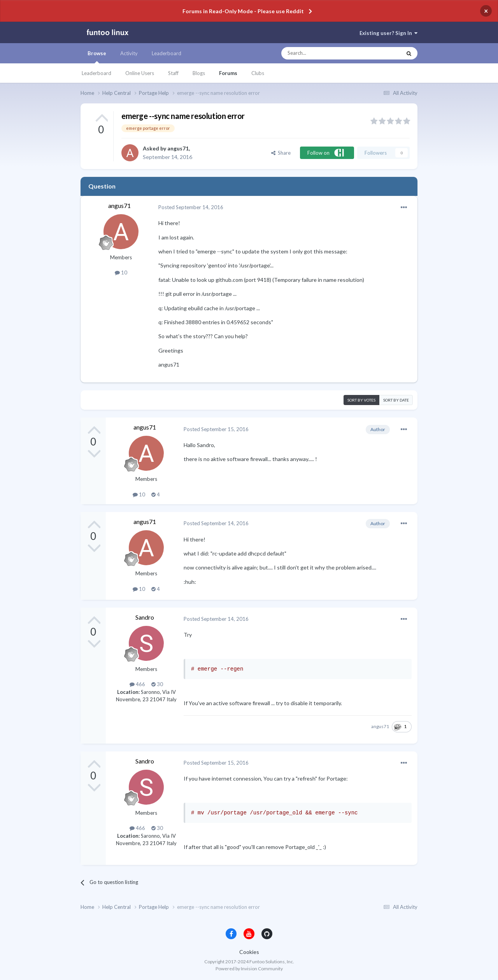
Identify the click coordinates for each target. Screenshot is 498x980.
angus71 (178, 148)
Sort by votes (361, 400)
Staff (173, 73)
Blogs (199, 73)
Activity (129, 53)
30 (157, 684)
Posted (191, 207)
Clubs (258, 73)
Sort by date (396, 400)
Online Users (140, 73)
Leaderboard (96, 73)
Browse (97, 57)
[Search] (326, 53)
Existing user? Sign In (388, 33)
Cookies (249, 952)
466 (137, 684)
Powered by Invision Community (249, 969)
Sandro (145, 617)
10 (121, 273)
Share (281, 153)
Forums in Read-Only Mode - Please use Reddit (243, 11)
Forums (228, 73)
